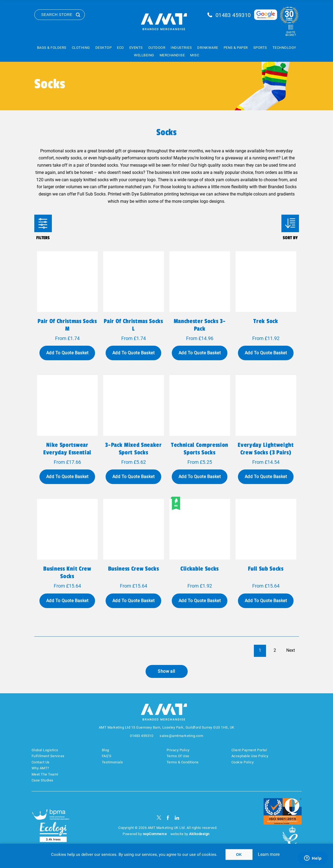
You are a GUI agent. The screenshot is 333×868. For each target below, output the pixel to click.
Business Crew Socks (134, 569)
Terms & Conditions (183, 762)
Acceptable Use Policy (250, 756)
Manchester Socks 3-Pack (200, 325)
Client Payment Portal (249, 750)
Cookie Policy (243, 762)
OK (239, 855)
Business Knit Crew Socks (67, 572)
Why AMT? (40, 768)
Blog (105, 750)
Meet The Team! (45, 774)
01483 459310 (233, 15)
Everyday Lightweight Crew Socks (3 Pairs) (266, 449)
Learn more (269, 854)
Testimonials (112, 762)
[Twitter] (159, 818)
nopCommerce (155, 834)
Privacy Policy (178, 750)
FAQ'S (107, 756)
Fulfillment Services (48, 756)
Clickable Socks (200, 569)
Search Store (57, 15)
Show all (166, 671)
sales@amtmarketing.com (181, 736)
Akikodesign (199, 834)
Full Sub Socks (266, 569)
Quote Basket (291, 34)
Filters (43, 223)
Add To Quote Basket (67, 353)
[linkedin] (177, 818)
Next (291, 650)
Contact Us (41, 762)
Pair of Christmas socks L (133, 325)
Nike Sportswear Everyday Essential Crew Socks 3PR (67, 452)
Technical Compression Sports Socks (200, 449)
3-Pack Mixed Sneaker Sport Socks (133, 449)
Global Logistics (45, 750)
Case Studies (43, 780)
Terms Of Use (178, 756)
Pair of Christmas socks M (67, 325)
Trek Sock (266, 321)
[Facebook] (168, 818)
